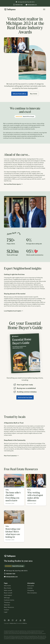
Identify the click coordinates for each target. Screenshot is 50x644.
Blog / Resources (9, 607)
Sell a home (7, 586)
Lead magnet (8, 595)
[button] (44, 9)
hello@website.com (32, 5)
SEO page (7, 598)
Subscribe (7, 605)
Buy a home (7, 588)
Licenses (30, 588)
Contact (6, 610)
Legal (6, 612)
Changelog (31, 590)
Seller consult (8, 590)
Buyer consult (8, 593)
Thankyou (7, 602)
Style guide (31, 586)
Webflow (25, 623)
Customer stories (9, 600)
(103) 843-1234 (19, 5)
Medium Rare (13, 623)
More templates (32, 593)
